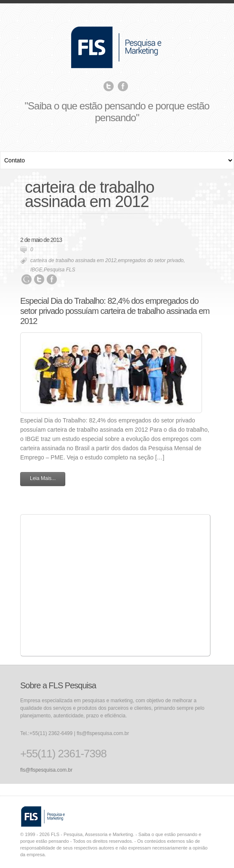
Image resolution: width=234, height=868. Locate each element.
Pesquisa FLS (60, 270)
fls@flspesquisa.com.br (46, 770)
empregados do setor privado (151, 260)
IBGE (36, 270)
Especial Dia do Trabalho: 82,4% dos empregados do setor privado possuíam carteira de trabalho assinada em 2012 (115, 311)
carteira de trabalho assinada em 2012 (73, 260)
